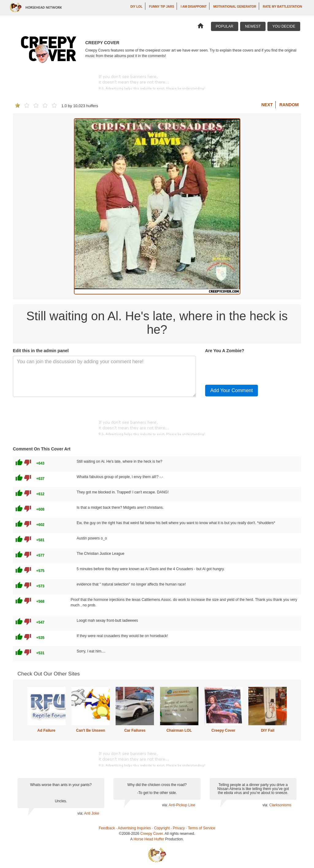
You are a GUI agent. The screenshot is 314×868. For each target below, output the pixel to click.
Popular (225, 26)
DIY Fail (268, 730)
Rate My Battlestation (282, 7)
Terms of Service (202, 828)
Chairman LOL (179, 730)
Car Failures (135, 730)
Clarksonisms (280, 805)
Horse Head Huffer (149, 839)
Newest (253, 26)
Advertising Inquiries (134, 828)
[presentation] (252, 368)
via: (81, 813)
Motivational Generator (235, 7)
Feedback (107, 828)
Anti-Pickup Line (182, 805)
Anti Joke (92, 813)
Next (267, 105)
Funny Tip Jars (162, 7)
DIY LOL (136, 7)
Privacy (179, 828)
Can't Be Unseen (91, 730)
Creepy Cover (223, 730)
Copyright (162, 828)
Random (289, 105)
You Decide (284, 26)
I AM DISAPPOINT (194, 7)
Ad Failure (46, 730)
